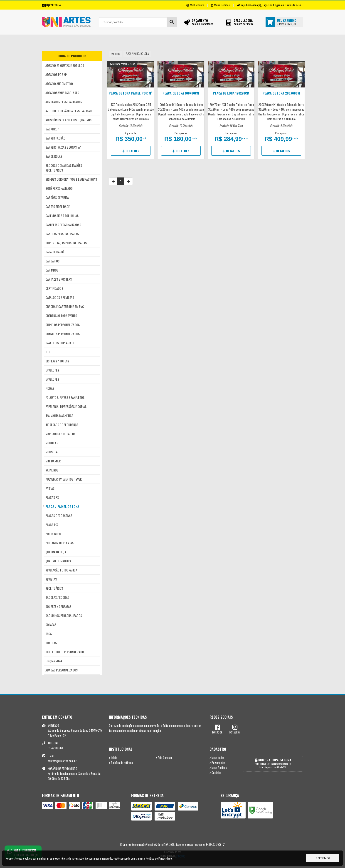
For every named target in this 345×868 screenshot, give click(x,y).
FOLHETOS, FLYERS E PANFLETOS (65, 397)
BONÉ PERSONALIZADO (59, 188)
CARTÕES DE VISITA (57, 197)
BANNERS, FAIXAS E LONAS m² (63, 147)
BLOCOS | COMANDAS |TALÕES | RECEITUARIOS (64, 168)
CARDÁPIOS (52, 261)
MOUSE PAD (52, 452)
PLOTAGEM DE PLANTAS (59, 543)
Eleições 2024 (54, 661)
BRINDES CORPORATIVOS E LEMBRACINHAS (71, 179)
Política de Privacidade (159, 858)
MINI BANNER (53, 461)
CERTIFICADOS (54, 288)
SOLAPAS (51, 625)
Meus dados (217, 758)
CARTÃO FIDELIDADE (58, 206)
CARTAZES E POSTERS (59, 279)
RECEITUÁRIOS (54, 588)
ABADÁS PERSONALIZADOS (62, 670)
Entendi (323, 858)
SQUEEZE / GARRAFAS (58, 606)
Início (116, 54)
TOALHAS (51, 643)
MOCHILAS (52, 443)
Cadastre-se (293, 5)
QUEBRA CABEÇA (56, 552)
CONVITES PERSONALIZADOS (63, 334)
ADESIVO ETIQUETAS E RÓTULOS (65, 65)
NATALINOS (52, 470)
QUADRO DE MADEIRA (58, 561)
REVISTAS (51, 579)
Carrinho (215, 773)
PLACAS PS (52, 497)
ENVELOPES (52, 370)
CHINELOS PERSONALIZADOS (63, 325)
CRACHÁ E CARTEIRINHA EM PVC (65, 306)
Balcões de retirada (121, 763)
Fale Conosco (164, 758)
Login (277, 5)
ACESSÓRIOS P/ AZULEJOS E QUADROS (68, 120)
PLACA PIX (52, 525)
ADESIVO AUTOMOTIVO (59, 84)
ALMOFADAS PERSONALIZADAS (64, 102)
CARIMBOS (52, 270)
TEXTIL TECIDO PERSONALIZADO (65, 652)
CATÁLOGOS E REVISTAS (60, 297)
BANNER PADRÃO (55, 138)
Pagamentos (217, 763)
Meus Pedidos (221, 5)
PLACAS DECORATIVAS (59, 515)
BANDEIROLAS (54, 156)
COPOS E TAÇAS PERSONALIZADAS (66, 243)
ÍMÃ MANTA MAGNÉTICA (59, 415)
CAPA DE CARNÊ (55, 252)
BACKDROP (52, 129)
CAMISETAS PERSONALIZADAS (63, 225)
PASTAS (50, 488)
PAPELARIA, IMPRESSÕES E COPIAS (66, 406)
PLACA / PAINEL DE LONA (62, 506)
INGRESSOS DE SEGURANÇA (62, 425)
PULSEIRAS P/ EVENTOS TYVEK (64, 479)
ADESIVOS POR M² (56, 74)
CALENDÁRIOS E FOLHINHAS (62, 216)
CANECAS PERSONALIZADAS (62, 234)
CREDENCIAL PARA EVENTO (61, 316)
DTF (48, 352)
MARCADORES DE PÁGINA (60, 434)
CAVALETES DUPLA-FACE (60, 343)
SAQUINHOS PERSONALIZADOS (64, 615)
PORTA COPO (53, 534)
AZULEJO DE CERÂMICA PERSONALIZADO (69, 111)
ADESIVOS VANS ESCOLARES (62, 93)
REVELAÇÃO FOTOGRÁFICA (61, 570)
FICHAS (50, 388)
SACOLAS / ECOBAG (57, 597)
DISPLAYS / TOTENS (57, 361)
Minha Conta (195, 5)
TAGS (49, 634)
